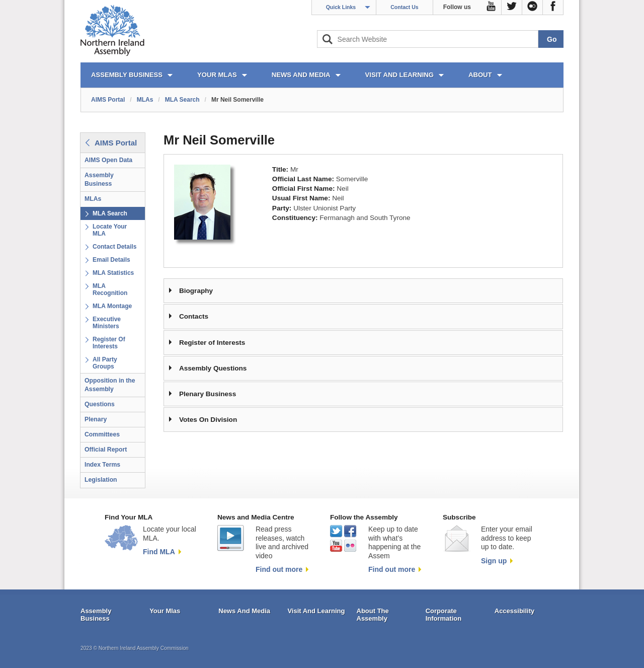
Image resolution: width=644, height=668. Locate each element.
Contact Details (114, 247)
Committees (102, 434)
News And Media (244, 611)
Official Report (106, 450)
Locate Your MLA (110, 230)
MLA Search (182, 100)
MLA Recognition (110, 289)
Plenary (96, 419)
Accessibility (515, 611)
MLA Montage (112, 306)
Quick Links (341, 7)
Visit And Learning (316, 611)
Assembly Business (99, 179)
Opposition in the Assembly (110, 385)
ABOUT (480, 75)
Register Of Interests (109, 343)
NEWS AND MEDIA (301, 75)
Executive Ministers (107, 323)
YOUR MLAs (217, 75)
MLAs (145, 100)
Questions (100, 404)
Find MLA (159, 552)
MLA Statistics (113, 273)
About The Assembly (373, 615)
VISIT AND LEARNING (399, 75)
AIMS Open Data (108, 160)
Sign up (494, 561)
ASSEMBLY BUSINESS (127, 75)
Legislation (101, 480)
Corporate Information (444, 615)
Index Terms (102, 465)
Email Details (111, 260)
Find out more (279, 569)
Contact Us (404, 7)
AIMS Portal (108, 100)
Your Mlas (165, 611)
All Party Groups (105, 363)
